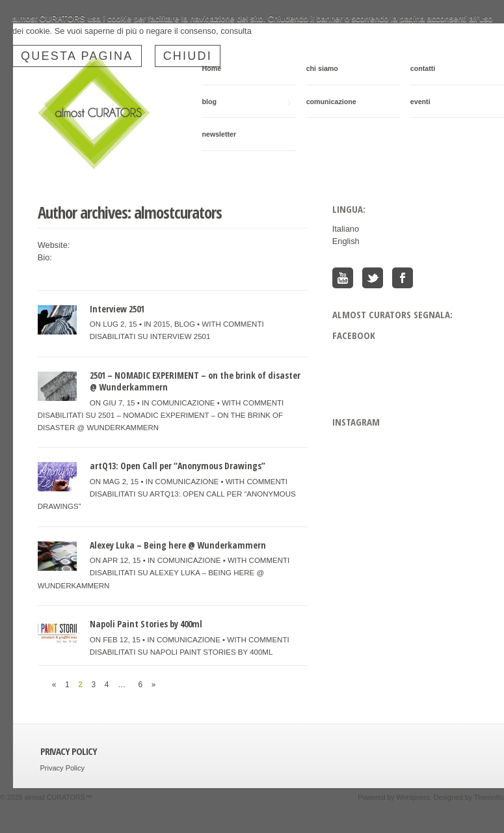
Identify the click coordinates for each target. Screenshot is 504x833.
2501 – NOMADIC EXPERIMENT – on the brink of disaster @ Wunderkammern (195, 381)
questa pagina (77, 56)
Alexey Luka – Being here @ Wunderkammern (178, 545)
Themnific (489, 797)
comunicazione (331, 102)
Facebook (403, 278)
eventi (420, 102)
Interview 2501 (117, 309)
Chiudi (188, 56)
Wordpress (413, 797)
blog (246, 102)
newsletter (219, 134)
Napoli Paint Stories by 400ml (146, 624)
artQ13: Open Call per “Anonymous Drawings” (178, 466)
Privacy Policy (62, 768)
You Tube (343, 278)
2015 (162, 324)
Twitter (373, 278)
